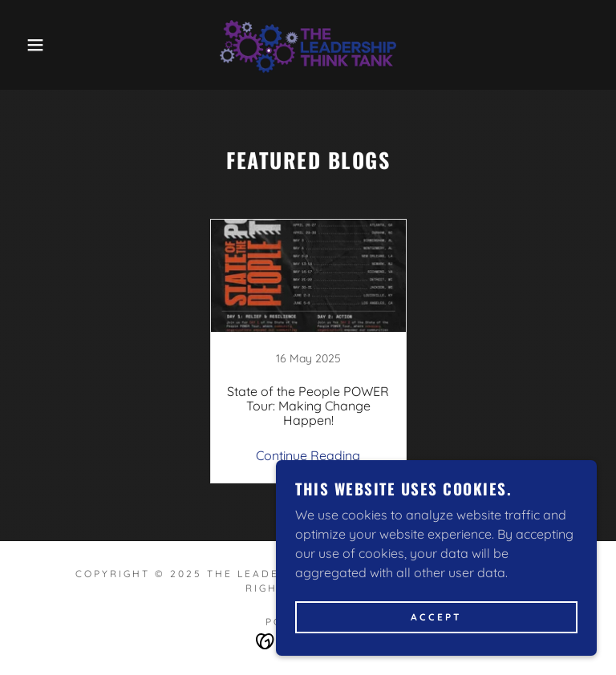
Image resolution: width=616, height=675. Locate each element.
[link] (308, 45)
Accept (436, 618)
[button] (31, 45)
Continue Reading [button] (308, 455)
